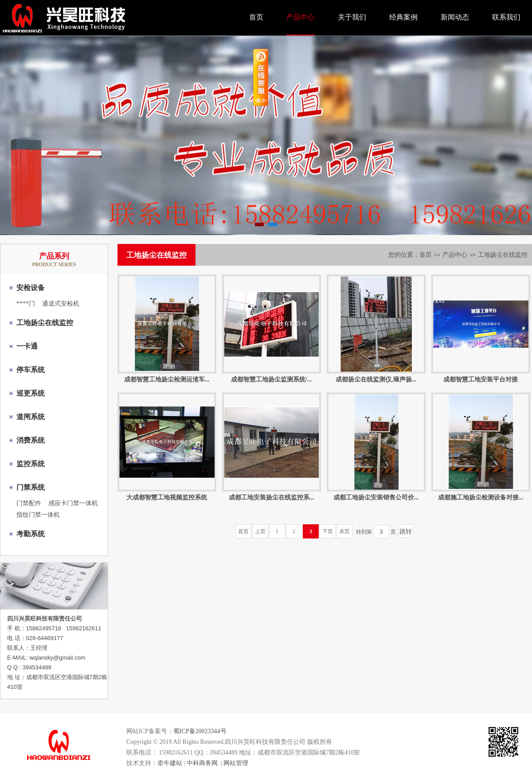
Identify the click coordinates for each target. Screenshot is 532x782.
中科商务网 (202, 763)
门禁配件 (29, 503)
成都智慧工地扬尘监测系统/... (271, 379)
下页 (328, 531)
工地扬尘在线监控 (45, 323)
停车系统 (31, 370)
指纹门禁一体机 (38, 515)
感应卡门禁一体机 (73, 503)
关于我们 (352, 17)
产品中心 (301, 17)
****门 (26, 304)
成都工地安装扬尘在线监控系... (272, 497)
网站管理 (236, 763)
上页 (260, 531)
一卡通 (27, 346)
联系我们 (506, 17)
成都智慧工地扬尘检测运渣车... (167, 379)
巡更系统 (31, 393)
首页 (256, 17)
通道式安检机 (61, 304)
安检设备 (31, 288)
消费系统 (31, 440)
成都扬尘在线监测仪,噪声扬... (376, 379)
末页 (344, 531)
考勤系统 (31, 534)
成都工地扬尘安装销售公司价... (376, 497)
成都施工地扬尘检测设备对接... (481, 497)
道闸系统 (31, 417)
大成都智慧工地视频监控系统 (167, 497)
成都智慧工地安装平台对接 (481, 379)
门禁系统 (31, 487)
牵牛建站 (170, 763)
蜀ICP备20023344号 (200, 731)
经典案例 (403, 17)
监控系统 (31, 464)
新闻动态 (455, 17)
